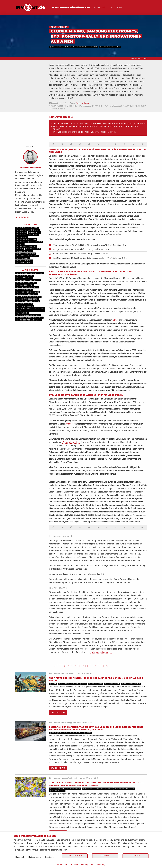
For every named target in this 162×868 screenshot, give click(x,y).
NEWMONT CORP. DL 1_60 (28, 301)
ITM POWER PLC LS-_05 (27, 294)
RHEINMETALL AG (25, 276)
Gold (20, 249)
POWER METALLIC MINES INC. (29, 318)
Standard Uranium (26, 246)
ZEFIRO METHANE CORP (27, 287)
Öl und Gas (22, 258)
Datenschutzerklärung (79, 865)
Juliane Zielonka (82, 103)
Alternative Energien (27, 256)
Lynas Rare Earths (26, 254)
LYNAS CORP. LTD (24, 285)
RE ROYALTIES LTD (25, 306)
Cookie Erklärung (97, 865)
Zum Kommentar (58, 712)
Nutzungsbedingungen (101, 652)
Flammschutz (35, 242)
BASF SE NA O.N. (24, 278)
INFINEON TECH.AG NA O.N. (29, 320)
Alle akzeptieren (75, 856)
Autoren (117, 8)
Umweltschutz (24, 261)
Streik (115, 320)
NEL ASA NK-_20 (24, 290)
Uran (20, 244)
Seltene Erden (24, 251)
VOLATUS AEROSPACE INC (28, 315)
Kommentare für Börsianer (71, 8)
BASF (36, 230)
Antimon (21, 232)
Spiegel (70, 424)
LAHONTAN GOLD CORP (27, 299)
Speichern (105, 856)
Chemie (21, 242)
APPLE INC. (22, 313)
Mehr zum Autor (23, 217)
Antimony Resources (27, 228)
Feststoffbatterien (71, 442)
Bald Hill (34, 232)
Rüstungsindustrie (26, 239)
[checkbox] (15, 857)
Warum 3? (100, 8)
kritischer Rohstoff (27, 235)
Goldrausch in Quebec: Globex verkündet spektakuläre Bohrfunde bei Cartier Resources (100, 123)
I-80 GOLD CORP (24, 304)
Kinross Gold (33, 249)
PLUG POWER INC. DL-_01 (28, 292)
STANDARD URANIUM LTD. (28, 280)
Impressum (62, 865)
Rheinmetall (23, 230)
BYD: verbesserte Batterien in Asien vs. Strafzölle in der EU (85, 132)
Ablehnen (136, 856)
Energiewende (24, 263)
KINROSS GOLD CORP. (26, 283)
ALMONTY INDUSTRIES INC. (28, 297)
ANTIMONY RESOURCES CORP (29, 273)
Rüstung (21, 237)
